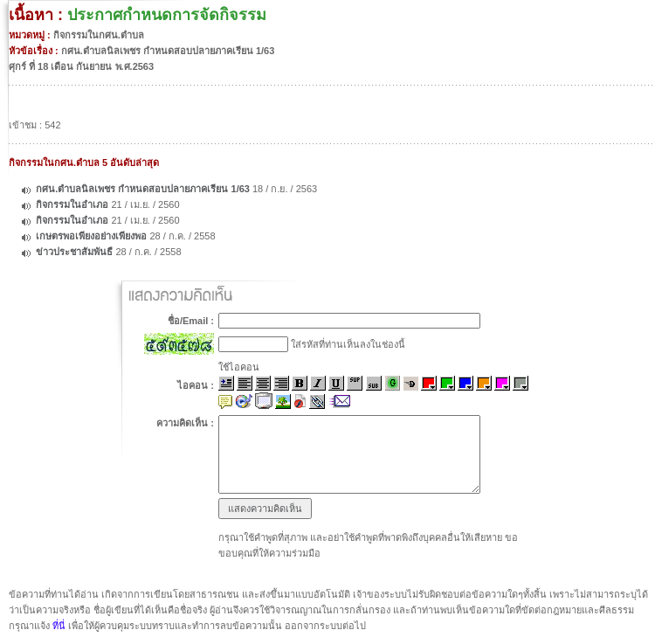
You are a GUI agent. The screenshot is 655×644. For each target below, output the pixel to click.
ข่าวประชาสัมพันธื (74, 252)
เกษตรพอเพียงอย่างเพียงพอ (91, 236)
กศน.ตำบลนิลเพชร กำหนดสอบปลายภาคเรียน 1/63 (143, 189)
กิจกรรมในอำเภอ (72, 204)
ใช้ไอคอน (239, 367)
